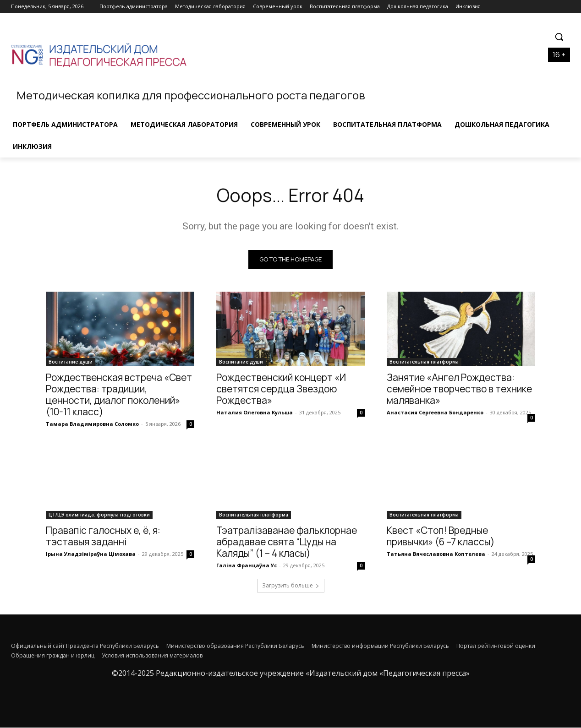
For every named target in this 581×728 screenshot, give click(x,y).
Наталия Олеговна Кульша (255, 413)
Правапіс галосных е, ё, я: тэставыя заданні (103, 536)
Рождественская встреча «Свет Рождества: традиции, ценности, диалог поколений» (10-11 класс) (119, 395)
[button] (559, 37)
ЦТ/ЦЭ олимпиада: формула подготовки (99, 515)
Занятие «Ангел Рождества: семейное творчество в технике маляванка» (459, 389)
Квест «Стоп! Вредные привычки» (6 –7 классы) (441, 536)
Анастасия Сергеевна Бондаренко (435, 413)
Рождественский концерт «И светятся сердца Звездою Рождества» (281, 389)
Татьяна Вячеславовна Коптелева (436, 554)
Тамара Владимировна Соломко (92, 424)
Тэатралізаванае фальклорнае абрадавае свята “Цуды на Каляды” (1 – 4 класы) (287, 542)
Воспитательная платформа (424, 362)
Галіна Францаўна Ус (247, 566)
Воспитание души (71, 362)
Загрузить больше (291, 586)
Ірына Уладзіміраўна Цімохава (91, 554)
